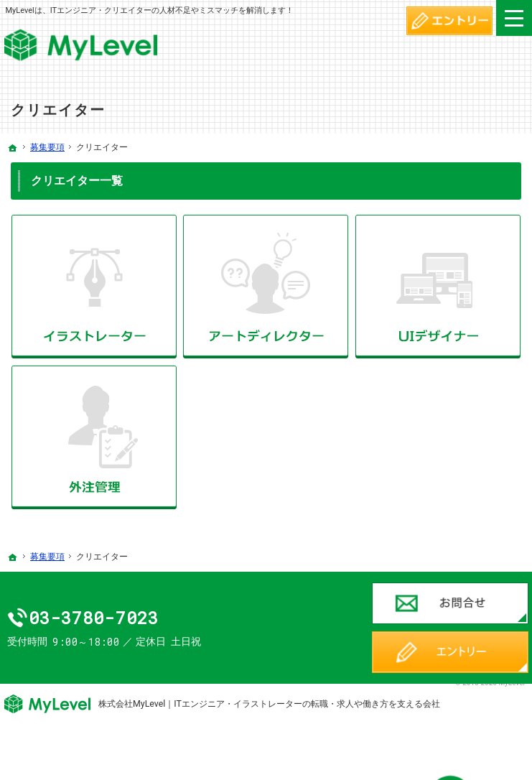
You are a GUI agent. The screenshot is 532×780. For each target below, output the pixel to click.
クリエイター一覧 (77, 181)
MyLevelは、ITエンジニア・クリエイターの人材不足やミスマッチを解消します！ (149, 10)
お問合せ (450, 603)
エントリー (450, 652)
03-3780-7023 (128, 618)
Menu (514, 18)
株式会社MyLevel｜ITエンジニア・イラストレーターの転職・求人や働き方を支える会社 (269, 704)
